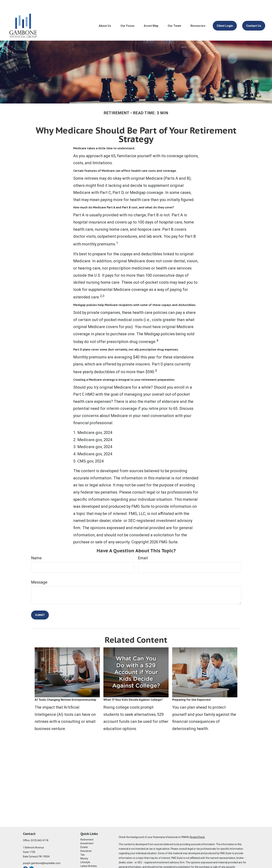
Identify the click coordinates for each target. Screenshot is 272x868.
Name (36, 547)
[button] (105, 15)
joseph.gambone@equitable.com (42, 852)
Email (143, 547)
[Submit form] (40, 604)
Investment (87, 833)
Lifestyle (85, 851)
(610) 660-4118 (39, 830)
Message (39, 571)
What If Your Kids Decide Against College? (133, 689)
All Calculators (89, 863)
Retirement (87, 829)
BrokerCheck (197, 826)
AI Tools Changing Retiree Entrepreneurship (65, 689)
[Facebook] (25, 858)
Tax (82, 844)
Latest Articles (89, 855)
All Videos (86, 859)
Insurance (86, 840)
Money (84, 848)
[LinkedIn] (32, 858)
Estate (84, 836)
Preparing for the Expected (191, 689)
